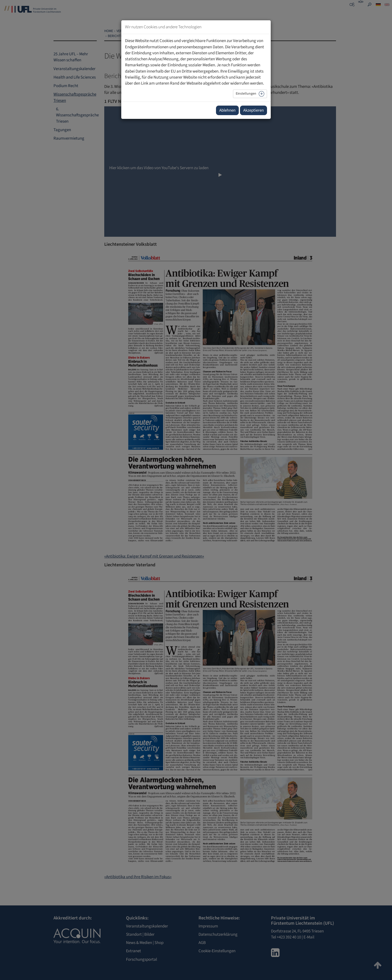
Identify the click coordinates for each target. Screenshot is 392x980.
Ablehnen (227, 110)
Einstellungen (246, 94)
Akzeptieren (253, 110)
